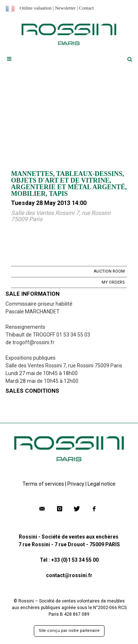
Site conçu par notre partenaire (69, 631)
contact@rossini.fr (69, 575)
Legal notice (102, 484)
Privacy (76, 484)
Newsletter (65, 8)
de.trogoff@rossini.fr (30, 342)
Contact (86, 8)
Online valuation (36, 8)
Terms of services (43, 484)
